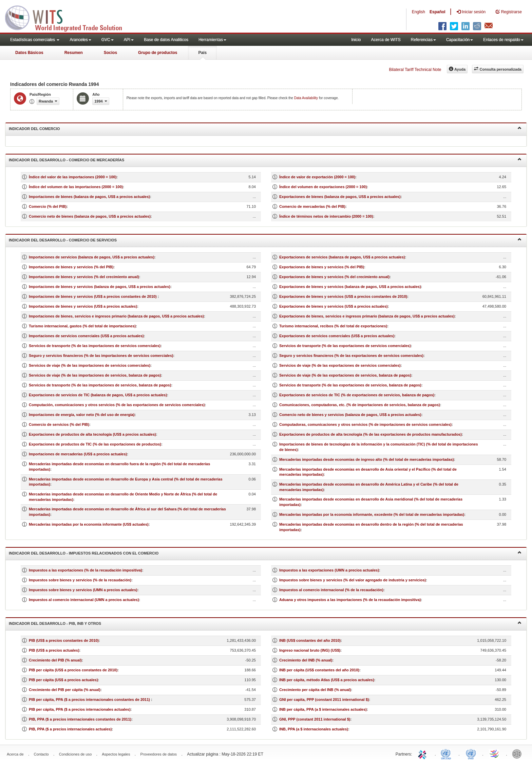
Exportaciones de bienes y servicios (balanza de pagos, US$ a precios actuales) (350, 287)
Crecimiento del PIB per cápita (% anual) (65, 690)
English (419, 12)
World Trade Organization (495, 754)
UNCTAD (447, 754)
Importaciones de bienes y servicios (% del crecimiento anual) (84, 277)
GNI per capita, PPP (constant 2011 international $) (324, 700)
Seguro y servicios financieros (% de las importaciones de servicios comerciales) (101, 356)
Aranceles (80, 40)
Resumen (74, 53)
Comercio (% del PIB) (48, 206)
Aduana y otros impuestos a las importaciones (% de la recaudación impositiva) (350, 600)
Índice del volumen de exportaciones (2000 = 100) (323, 187)
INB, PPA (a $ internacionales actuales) (314, 729)
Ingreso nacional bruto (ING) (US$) (310, 650)
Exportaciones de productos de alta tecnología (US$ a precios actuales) (92, 434)
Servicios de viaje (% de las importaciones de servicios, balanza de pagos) (95, 375)
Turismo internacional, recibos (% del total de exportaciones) (333, 326)
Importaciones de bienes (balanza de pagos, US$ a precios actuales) (89, 197)
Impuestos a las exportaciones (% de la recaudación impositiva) (85, 570)
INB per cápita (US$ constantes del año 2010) (319, 670)
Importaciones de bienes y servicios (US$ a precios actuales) (83, 306)
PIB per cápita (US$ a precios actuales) (63, 680)
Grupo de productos (158, 53)
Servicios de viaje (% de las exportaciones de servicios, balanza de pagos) (345, 375)
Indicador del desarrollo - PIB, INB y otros (265, 623)
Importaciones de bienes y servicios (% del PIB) (71, 267)
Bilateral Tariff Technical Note (415, 70)
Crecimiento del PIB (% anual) (55, 660)
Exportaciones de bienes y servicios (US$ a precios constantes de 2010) (343, 296)
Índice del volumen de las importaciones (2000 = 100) (76, 187)
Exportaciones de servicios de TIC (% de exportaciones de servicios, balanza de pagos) (357, 395)
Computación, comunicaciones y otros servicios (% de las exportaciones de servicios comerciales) (117, 405)
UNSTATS (471, 754)
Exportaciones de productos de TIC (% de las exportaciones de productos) (95, 444)
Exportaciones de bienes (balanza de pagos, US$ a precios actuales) (340, 197)
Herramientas (212, 40)
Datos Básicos (29, 53)
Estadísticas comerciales (35, 40)
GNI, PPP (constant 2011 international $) (315, 719)
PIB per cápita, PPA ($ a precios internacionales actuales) (80, 709)
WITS (68, 17)
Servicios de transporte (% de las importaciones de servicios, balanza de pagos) (100, 385)
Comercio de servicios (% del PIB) (59, 424)
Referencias (423, 40)
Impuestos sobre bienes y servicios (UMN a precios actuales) (83, 590)
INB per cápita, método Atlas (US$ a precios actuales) (327, 680)
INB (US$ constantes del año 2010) (310, 640)
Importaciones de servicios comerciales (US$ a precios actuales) (86, 336)
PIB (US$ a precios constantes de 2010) (64, 640)
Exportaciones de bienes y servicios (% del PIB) (322, 267)
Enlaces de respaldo (503, 40)
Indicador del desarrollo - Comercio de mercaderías (265, 159)
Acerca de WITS (386, 40)
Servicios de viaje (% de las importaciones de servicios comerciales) (90, 365)
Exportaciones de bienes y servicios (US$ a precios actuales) (334, 306)
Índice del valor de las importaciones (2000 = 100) (73, 177)
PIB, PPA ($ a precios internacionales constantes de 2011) (80, 719)
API (129, 40)
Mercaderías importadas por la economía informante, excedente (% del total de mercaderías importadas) (372, 514)
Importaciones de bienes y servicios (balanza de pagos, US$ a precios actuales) (100, 287)
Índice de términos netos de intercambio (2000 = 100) (326, 216)
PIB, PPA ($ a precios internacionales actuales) (70, 729)
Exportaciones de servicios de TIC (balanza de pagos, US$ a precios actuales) (98, 395)
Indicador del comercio (265, 128)
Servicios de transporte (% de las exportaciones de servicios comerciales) (345, 346)
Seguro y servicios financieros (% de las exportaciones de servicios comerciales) (351, 356)
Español (438, 12)
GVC (108, 40)
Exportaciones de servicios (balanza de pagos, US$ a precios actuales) (342, 257)
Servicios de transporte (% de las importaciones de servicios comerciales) (95, 346)
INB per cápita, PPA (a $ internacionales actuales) (323, 709)
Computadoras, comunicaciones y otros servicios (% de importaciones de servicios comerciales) (365, 424)
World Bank (518, 754)
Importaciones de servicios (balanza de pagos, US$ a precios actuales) (92, 257)
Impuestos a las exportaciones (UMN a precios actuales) (329, 570)
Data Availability (307, 98)
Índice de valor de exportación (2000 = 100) (317, 177)
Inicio (356, 40)
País (202, 53)
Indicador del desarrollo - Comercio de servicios (265, 240)
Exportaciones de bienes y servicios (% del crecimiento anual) (334, 277)
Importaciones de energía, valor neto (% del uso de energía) (82, 415)
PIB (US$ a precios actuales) (54, 650)
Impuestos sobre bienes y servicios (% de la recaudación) (80, 580)
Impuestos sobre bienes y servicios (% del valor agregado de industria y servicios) (353, 580)
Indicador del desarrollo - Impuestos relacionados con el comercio (265, 553)
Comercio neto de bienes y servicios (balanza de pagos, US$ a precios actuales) (350, 415)
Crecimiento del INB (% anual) (306, 660)
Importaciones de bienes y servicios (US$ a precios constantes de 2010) (93, 296)
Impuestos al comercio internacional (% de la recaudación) (331, 590)
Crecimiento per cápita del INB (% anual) (315, 690)
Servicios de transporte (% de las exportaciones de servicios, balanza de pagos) (350, 385)
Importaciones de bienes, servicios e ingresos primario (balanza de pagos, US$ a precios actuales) (116, 316)
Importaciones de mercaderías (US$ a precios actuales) (78, 454)
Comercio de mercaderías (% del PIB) (312, 206)
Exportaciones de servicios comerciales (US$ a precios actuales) (337, 336)
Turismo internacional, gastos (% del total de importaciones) (82, 326)
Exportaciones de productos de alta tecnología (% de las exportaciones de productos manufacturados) (370, 434)
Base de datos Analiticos (166, 40)
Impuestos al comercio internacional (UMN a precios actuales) (84, 600)
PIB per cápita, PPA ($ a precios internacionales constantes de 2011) (90, 700)
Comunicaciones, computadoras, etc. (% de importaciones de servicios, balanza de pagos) (360, 405)
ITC (423, 754)
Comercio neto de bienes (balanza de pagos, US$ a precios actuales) (90, 216)
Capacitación (460, 40)
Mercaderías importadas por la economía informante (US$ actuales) (89, 524)
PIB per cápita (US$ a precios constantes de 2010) (73, 670)
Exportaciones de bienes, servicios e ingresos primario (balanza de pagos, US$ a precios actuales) (367, 316)
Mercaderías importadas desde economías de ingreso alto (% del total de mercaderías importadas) (367, 459)
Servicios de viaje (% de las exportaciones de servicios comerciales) (340, 365)
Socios (110, 53)
